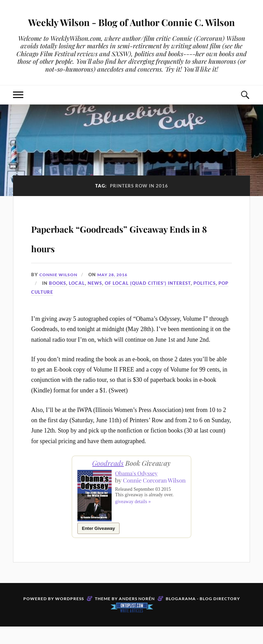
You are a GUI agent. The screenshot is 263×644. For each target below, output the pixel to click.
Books (58, 301)
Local (77, 301)
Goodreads (108, 480)
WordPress (70, 616)
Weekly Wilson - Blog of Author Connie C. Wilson (131, 29)
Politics (205, 301)
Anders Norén (137, 616)
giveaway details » (133, 526)
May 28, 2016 (117, 292)
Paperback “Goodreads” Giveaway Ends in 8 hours (120, 254)
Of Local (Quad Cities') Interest (148, 301)
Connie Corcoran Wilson (142, 501)
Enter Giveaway (98, 546)
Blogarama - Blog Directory (203, 616)
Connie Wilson (60, 292)
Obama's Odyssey (136, 491)
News (95, 301)
